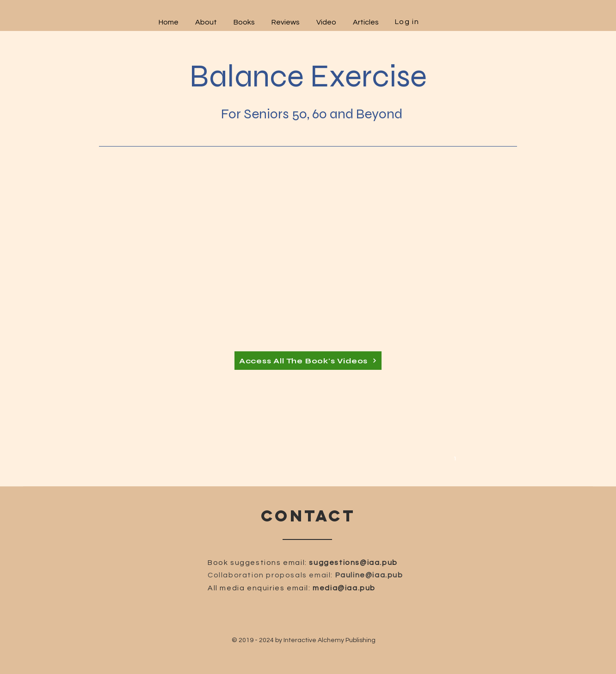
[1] (456, 458)
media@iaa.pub (344, 588)
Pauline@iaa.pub (369, 575)
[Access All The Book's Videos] (308, 361)
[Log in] (408, 21)
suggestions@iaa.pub (353, 563)
